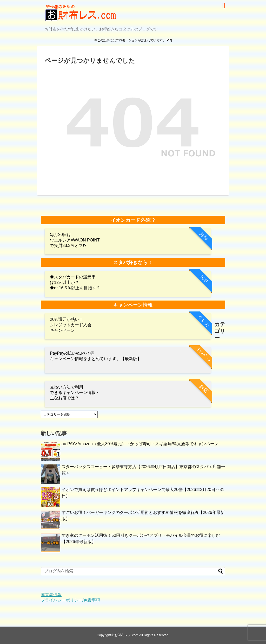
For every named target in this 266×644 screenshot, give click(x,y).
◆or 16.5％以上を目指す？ (75, 288)
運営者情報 (51, 595)
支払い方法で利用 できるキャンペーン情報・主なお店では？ (75, 393)
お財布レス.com (126, 635)
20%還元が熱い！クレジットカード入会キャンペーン (71, 325)
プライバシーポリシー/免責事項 (70, 600)
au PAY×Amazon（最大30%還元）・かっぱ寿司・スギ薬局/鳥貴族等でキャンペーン (140, 444)
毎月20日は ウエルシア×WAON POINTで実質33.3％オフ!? (75, 240)
